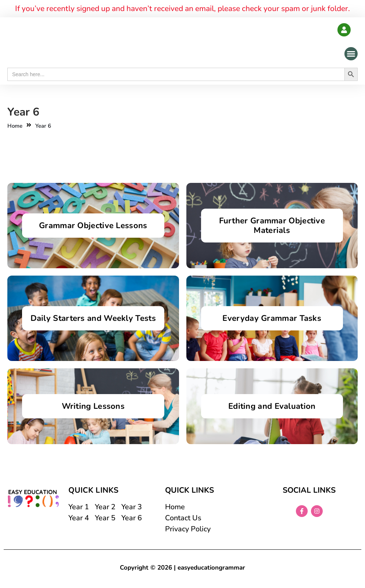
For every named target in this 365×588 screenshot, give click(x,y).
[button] (351, 54)
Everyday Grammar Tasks (272, 318)
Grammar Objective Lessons (93, 226)
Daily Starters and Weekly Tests (93, 318)
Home (15, 126)
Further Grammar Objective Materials (272, 226)
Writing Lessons (93, 406)
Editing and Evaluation (272, 406)
